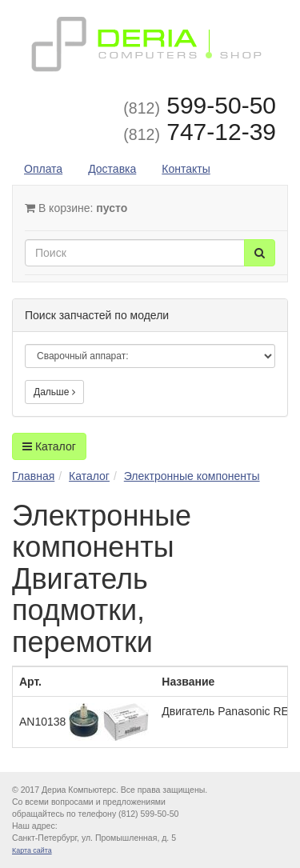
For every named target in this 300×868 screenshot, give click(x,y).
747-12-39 (200, 132)
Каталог (49, 446)
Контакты (186, 169)
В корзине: (76, 208)
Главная (33, 476)
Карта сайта (32, 850)
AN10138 (84, 722)
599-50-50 (200, 105)
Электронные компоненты (192, 476)
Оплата (43, 169)
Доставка (112, 169)
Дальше (54, 392)
